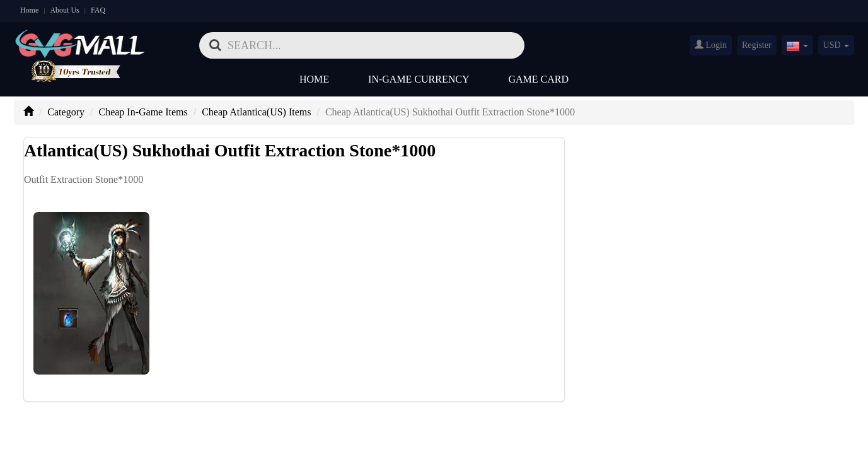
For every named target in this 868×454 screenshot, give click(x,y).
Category (66, 112)
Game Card (539, 79)
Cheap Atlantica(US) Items (256, 112)
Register (757, 45)
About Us (64, 10)
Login (711, 45)
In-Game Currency (419, 79)
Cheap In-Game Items (143, 112)
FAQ (98, 10)
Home (29, 10)
